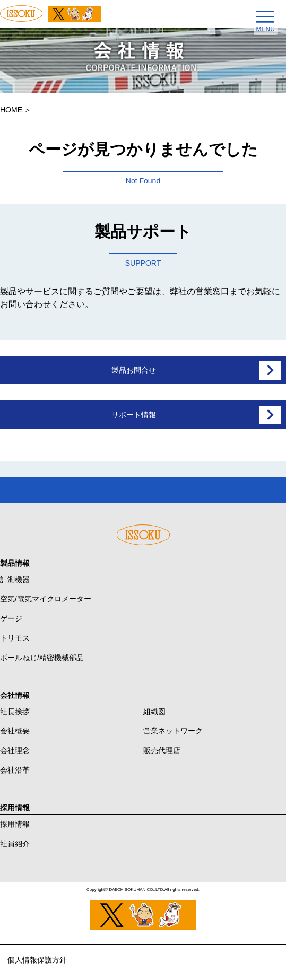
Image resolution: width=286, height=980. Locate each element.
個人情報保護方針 (37, 960)
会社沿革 (15, 770)
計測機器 (15, 580)
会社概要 (15, 731)
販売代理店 (162, 750)
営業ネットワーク (173, 731)
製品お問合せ (134, 370)
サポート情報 (134, 415)
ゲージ (11, 618)
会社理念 (15, 750)
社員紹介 (15, 844)
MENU (266, 29)
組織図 (154, 712)
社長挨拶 (15, 712)
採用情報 (15, 824)
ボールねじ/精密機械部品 (42, 658)
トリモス (15, 638)
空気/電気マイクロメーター (46, 599)
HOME (11, 110)
